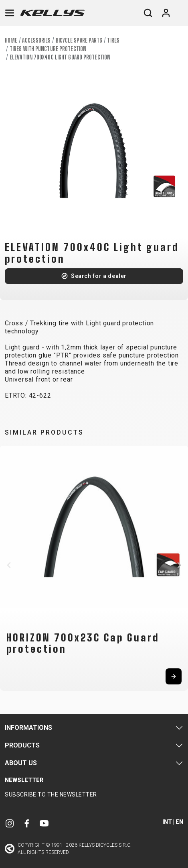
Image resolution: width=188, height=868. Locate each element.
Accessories (36, 40)
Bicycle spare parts (79, 40)
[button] (9, 565)
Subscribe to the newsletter (51, 794)
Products (22, 745)
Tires (113, 40)
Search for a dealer (99, 276)
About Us (21, 763)
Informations (28, 728)
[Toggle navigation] (10, 13)
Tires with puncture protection (48, 49)
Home (11, 40)
